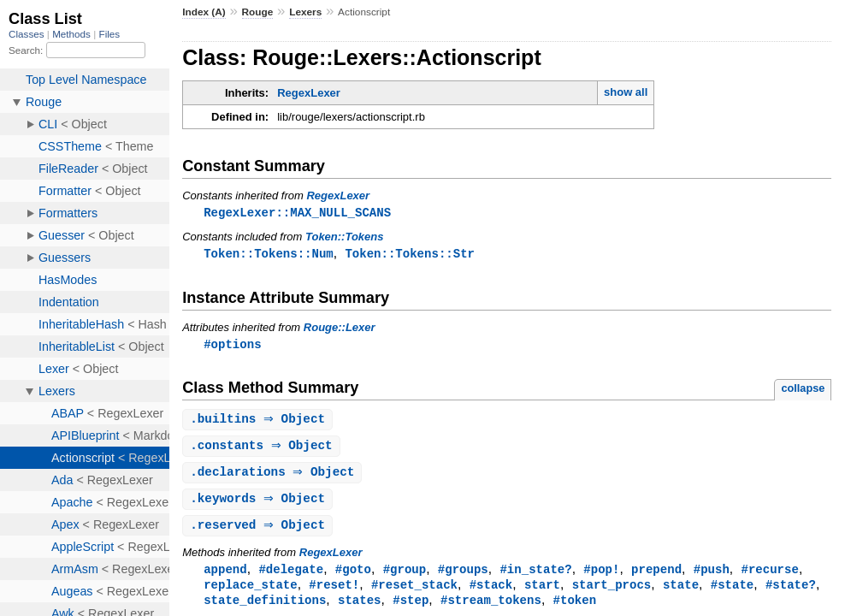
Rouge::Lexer (340, 329)
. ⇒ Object (260, 422)
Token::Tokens (345, 237)
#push (712, 576)
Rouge (258, 12)
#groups (463, 576)
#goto (353, 576)
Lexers (305, 12)
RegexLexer (309, 93)
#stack (491, 592)
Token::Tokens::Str (410, 255)
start (542, 592)
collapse (803, 391)
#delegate (291, 576)
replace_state (250, 592)
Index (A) (204, 12)
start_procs (612, 592)
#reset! (334, 592)
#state (733, 592)
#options (232, 346)
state (681, 592)
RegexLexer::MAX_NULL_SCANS (297, 213)
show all (626, 92)
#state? (791, 592)
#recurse (769, 576)
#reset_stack (414, 592)
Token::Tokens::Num (269, 255)
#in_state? (535, 576)
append (225, 576)
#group (405, 576)
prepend (656, 576)
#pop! (601, 576)
